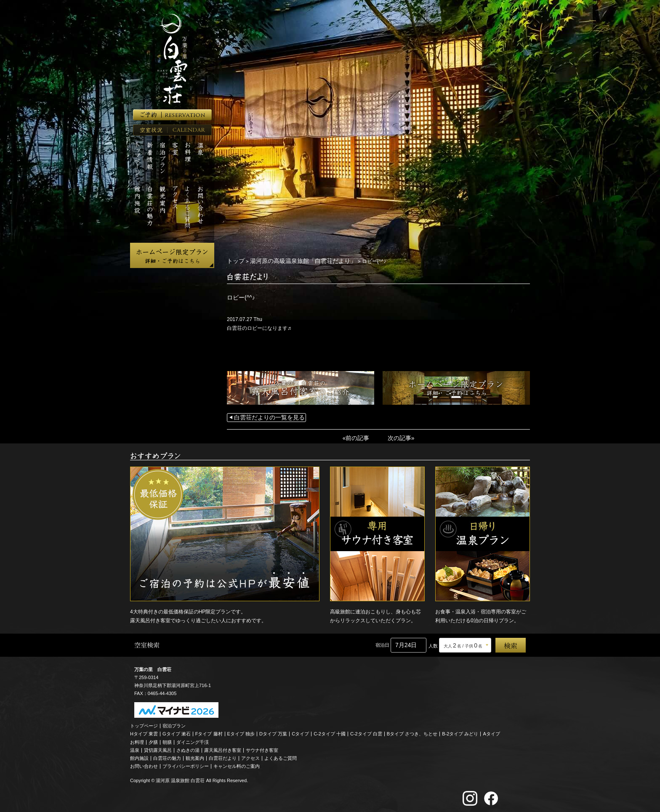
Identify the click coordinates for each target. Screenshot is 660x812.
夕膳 (153, 740)
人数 (433, 644)
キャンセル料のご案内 (237, 764)
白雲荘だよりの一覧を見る (264, 417)
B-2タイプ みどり (460, 732)
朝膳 (167, 740)
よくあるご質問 (281, 756)
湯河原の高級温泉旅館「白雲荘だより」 (293, 261)
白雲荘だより (223, 756)
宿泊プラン (174, 724)
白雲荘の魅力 (167, 756)
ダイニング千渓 (193, 740)
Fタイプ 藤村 (209, 732)
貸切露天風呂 (158, 748)
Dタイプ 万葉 (273, 732)
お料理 (137, 740)
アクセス (250, 756)
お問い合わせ (144, 764)
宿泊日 (382, 643)
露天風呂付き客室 (223, 748)
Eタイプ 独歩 (241, 732)
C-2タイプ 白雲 (366, 732)
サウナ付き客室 (262, 748)
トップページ (144, 724)
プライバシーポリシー (186, 764)
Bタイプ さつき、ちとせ (412, 732)
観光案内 (195, 756)
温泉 (135, 748)
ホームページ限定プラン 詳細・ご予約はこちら (172, 255)
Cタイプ (300, 732)
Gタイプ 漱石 (177, 732)
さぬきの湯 (188, 748)
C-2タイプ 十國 (330, 732)
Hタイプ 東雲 (144, 732)
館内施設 (139, 756)
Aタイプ (492, 732)
